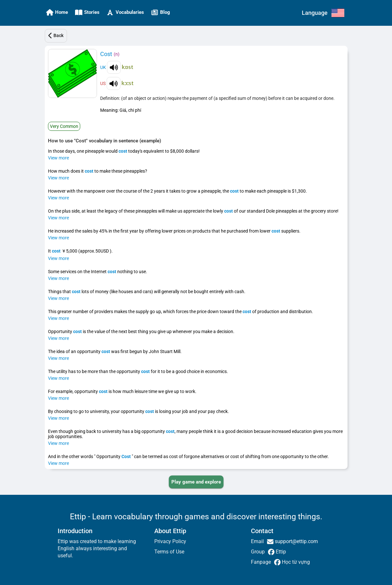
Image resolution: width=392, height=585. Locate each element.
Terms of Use (169, 552)
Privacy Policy (170, 541)
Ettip (280, 552)
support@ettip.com (296, 541)
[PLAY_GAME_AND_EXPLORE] (196, 482)
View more (58, 158)
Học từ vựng (295, 562)
